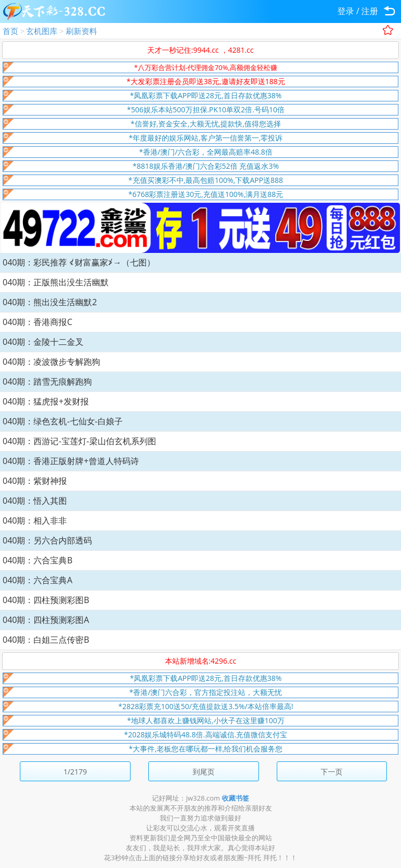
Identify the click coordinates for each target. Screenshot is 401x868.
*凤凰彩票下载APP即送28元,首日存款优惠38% (206, 95)
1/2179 (75, 772)
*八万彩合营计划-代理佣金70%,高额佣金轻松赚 (206, 67)
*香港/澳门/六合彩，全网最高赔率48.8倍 (206, 152)
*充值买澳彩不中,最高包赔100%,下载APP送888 (206, 180)
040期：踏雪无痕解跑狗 (47, 381)
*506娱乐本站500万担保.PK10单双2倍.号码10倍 (206, 109)
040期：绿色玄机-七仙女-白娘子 (63, 421)
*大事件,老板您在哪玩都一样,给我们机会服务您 (206, 749)
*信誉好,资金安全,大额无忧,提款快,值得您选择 (206, 124)
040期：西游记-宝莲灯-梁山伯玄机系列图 (79, 441)
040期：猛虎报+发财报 (46, 401)
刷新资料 (81, 31)
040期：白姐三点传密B (46, 640)
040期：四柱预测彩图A (46, 620)
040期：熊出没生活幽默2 (50, 302)
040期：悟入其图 (35, 501)
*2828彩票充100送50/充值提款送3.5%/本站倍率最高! (206, 706)
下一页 (332, 772)
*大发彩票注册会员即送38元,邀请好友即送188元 (205, 81)
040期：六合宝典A (38, 580)
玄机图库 (42, 31)
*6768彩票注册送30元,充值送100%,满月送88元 (206, 194)
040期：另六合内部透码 (47, 540)
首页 (10, 31)
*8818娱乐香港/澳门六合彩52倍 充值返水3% (206, 166)
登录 (346, 11)
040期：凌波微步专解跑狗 (51, 362)
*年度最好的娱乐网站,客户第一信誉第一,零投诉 (206, 138)
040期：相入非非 (35, 520)
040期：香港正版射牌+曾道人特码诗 (71, 461)
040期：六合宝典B (38, 560)
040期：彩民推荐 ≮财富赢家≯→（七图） (79, 262)
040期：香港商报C (38, 322)
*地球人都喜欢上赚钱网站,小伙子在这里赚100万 (205, 720)
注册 (370, 11)
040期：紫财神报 (35, 481)
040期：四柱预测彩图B (46, 600)
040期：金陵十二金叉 (43, 342)
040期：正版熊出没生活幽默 (56, 282)
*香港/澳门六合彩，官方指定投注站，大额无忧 (206, 692)
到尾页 (204, 772)
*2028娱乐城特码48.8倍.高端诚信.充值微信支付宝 (206, 734)
